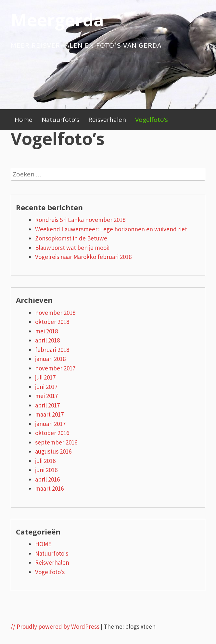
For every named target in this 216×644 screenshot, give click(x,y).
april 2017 (47, 405)
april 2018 (47, 340)
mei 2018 (46, 331)
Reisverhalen (107, 120)
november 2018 (55, 313)
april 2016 (47, 479)
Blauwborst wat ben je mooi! (72, 248)
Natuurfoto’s (60, 120)
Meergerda (57, 20)
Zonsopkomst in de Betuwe (71, 238)
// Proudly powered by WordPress (55, 626)
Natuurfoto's (52, 553)
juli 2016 (45, 461)
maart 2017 (49, 414)
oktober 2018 (52, 322)
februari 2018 (52, 350)
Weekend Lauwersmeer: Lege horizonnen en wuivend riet (111, 229)
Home (24, 120)
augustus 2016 (53, 451)
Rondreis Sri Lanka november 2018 (80, 220)
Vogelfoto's (50, 572)
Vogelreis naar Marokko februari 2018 (83, 257)
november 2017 (55, 368)
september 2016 (56, 442)
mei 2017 (46, 396)
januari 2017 (50, 424)
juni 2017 (46, 387)
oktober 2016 (52, 433)
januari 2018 (50, 359)
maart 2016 (49, 488)
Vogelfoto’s (152, 120)
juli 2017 (45, 377)
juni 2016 (46, 470)
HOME (43, 544)
